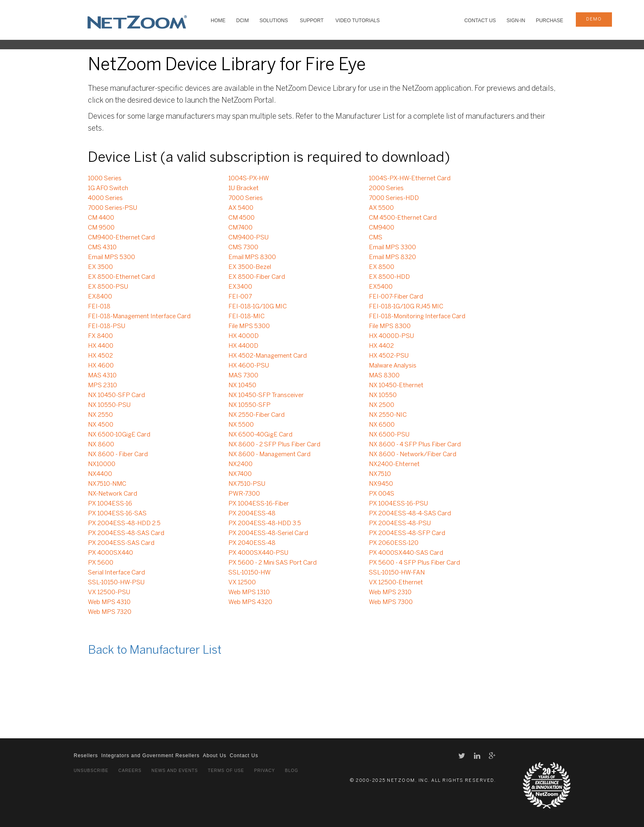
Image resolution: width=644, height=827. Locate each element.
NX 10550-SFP (250, 405)
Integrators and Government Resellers (151, 756)
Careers (130, 771)
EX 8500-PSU (108, 287)
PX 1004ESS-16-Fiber (259, 504)
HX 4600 (101, 366)
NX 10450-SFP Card (116, 395)
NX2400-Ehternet (394, 464)
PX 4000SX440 (110, 553)
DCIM (243, 21)
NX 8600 (101, 445)
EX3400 (240, 287)
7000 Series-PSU (113, 208)
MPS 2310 (102, 386)
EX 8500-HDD (389, 277)
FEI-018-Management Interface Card (139, 317)
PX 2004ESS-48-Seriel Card (268, 533)
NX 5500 (241, 425)
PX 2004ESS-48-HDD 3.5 (265, 524)
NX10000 (102, 464)
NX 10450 (242, 386)
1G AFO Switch (108, 188)
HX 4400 (101, 346)
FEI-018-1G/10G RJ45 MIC (406, 307)
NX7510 (380, 474)
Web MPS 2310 (390, 593)
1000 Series (105, 179)
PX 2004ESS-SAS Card (121, 543)
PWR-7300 (244, 494)
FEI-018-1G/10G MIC (258, 307)
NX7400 (240, 474)
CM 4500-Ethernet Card (403, 218)
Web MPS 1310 (249, 593)
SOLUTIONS (274, 21)
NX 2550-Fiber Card (256, 415)
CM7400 (240, 228)
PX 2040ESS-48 (252, 543)
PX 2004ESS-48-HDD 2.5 (124, 524)
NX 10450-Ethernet (396, 386)
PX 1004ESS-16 (110, 504)
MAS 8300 (384, 376)
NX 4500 (101, 425)
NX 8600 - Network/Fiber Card (413, 455)
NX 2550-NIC (388, 415)
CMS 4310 (102, 248)
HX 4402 (381, 346)
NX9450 (381, 484)
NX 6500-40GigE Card (260, 435)
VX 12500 (242, 583)
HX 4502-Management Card (268, 356)
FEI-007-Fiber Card (396, 297)
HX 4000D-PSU (391, 336)
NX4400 (100, 474)
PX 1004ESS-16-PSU (398, 504)
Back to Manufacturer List (155, 651)
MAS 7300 (243, 376)
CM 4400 (101, 218)
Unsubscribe (91, 771)
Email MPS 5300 (112, 257)
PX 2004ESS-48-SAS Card (126, 533)
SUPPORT (312, 21)
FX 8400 (100, 336)
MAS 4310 (102, 376)
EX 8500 (382, 267)
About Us (215, 756)
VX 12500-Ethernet (396, 583)
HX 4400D (243, 346)
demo (594, 19)
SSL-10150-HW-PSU (116, 583)
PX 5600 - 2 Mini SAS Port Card (273, 563)
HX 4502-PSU (389, 356)
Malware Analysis (393, 366)
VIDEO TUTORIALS (358, 21)
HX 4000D (244, 336)
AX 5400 (241, 208)
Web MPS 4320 (250, 602)
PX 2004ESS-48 (252, 514)
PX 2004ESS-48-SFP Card (407, 533)
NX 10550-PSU (109, 405)
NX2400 (240, 464)
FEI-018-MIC (246, 317)
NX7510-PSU (247, 484)
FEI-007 (240, 297)
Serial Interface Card (116, 573)
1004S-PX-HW (249, 179)
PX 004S (382, 494)
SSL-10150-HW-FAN (397, 573)
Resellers (86, 756)
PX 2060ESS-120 (394, 543)
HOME (218, 21)
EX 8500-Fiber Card (257, 277)
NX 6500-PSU (389, 435)
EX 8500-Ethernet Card (121, 277)
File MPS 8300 (390, 326)
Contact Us (480, 21)
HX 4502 (100, 356)
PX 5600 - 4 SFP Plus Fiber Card (414, 563)
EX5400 (381, 287)
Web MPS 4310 (109, 602)
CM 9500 (101, 228)
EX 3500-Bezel (250, 267)
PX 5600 (101, 563)
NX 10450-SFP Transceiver (266, 395)
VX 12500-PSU (109, 593)
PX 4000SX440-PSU (258, 553)
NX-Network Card (113, 494)
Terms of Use (226, 771)
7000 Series (246, 198)
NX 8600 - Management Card (269, 455)
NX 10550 (383, 395)
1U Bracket (244, 188)
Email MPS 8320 (392, 257)
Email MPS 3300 (392, 248)
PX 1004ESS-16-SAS (117, 514)
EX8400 (100, 297)
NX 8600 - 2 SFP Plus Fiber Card (274, 445)
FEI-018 (99, 307)
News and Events (175, 771)
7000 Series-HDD (394, 198)
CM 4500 (241, 218)
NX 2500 (382, 405)
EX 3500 (100, 267)
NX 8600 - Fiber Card (118, 455)
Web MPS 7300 (391, 602)
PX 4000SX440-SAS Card (406, 553)
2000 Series (386, 188)
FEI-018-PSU (107, 326)
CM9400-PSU (248, 238)
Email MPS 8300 (252, 257)
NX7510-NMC (107, 484)
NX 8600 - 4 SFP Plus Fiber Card (415, 445)
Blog (292, 771)
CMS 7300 (243, 248)
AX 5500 (381, 208)
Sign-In (516, 21)
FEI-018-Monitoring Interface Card (417, 317)
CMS (376, 238)
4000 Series (105, 198)
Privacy (265, 771)
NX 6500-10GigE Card (119, 435)
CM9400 (382, 228)
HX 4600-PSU (249, 366)
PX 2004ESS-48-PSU (400, 524)
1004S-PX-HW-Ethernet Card (410, 179)
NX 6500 (382, 425)
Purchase (550, 21)
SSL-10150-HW (250, 573)
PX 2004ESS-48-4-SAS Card (410, 514)
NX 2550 (100, 415)
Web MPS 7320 (110, 612)
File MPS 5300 (249, 326)
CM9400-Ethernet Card (121, 238)
